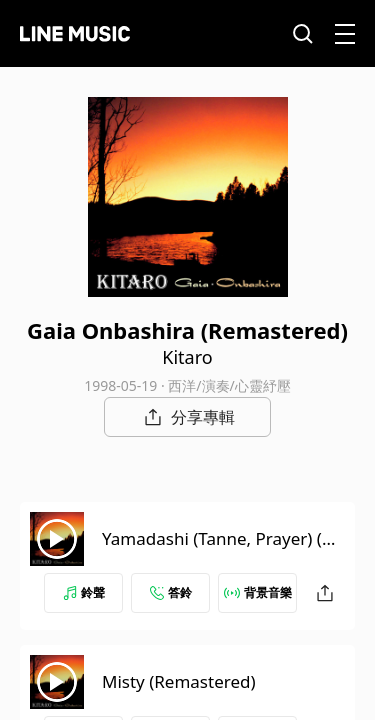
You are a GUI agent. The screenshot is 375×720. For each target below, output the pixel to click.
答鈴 (171, 592)
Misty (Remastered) (179, 681)
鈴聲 (84, 592)
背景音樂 (258, 592)
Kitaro (187, 357)
